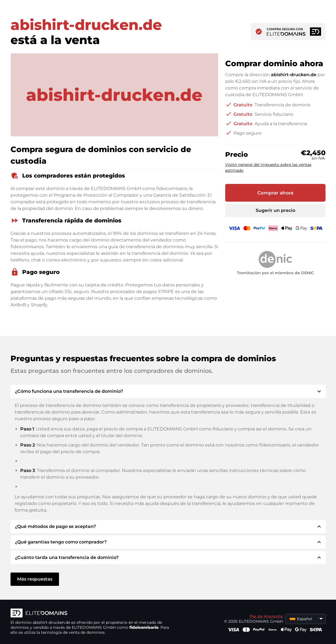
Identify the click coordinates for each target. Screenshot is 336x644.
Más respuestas (35, 579)
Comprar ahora (275, 193)
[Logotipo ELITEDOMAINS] (94, 614)
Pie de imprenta (266, 616)
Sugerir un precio (275, 210)
